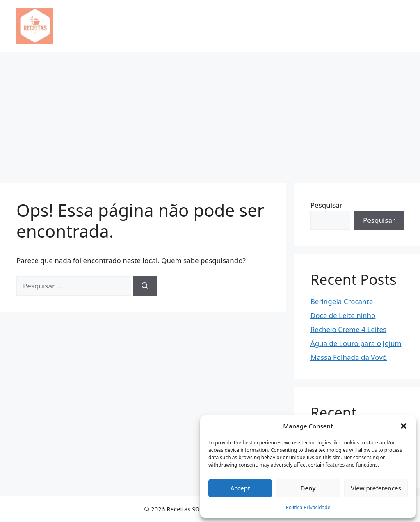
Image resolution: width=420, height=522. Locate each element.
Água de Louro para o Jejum (356, 343)
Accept (240, 488)
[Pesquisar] (145, 286)
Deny (308, 488)
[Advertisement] (210, 114)
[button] (404, 426)
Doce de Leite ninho (343, 315)
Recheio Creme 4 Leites (348, 329)
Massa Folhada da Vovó (349, 357)
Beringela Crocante (342, 301)
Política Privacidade (308, 507)
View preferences (376, 488)
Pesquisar (326, 205)
